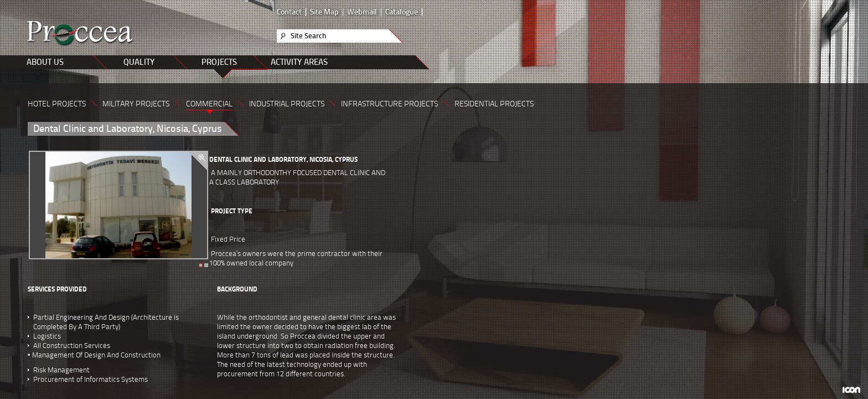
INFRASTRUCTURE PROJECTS (389, 104)
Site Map (324, 12)
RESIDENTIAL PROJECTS (494, 104)
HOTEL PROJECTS (57, 104)
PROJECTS (219, 62)
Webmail (362, 12)
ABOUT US (45, 62)
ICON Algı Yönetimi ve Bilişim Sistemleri (851, 390)
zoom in (198, 161)
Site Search (308, 36)
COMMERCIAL (209, 104)
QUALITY (139, 62)
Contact (289, 12)
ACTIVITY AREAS (299, 62)
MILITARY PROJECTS (136, 104)
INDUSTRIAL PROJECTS (287, 104)
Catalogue (402, 12)
